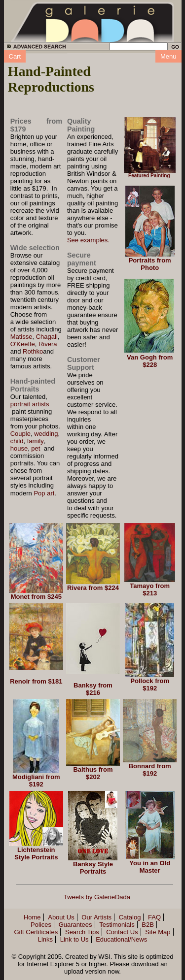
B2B (148, 925)
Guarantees (75, 925)
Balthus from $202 (93, 773)
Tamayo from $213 (150, 589)
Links (45, 939)
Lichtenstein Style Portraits (36, 853)
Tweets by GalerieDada (97, 897)
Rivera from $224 (93, 588)
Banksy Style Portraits (93, 868)
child (17, 441)
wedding (46, 434)
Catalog (130, 917)
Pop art (44, 493)
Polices (41, 925)
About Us (61, 917)
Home (32, 917)
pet (36, 448)
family (36, 441)
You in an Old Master (150, 867)
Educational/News (121, 939)
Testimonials (117, 925)
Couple (20, 434)
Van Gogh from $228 (150, 361)
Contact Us (122, 932)
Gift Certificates (36, 932)
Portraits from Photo (150, 264)
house (19, 448)
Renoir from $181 (36, 681)
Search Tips (82, 932)
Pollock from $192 (150, 685)
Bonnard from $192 (150, 770)
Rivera (48, 344)
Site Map (158, 932)
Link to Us (74, 939)
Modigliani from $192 (36, 781)
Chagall (47, 337)
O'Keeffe (23, 344)
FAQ (154, 917)
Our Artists (96, 917)
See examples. (88, 240)
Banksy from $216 (93, 689)
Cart (15, 56)
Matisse (21, 337)
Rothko (33, 351)
